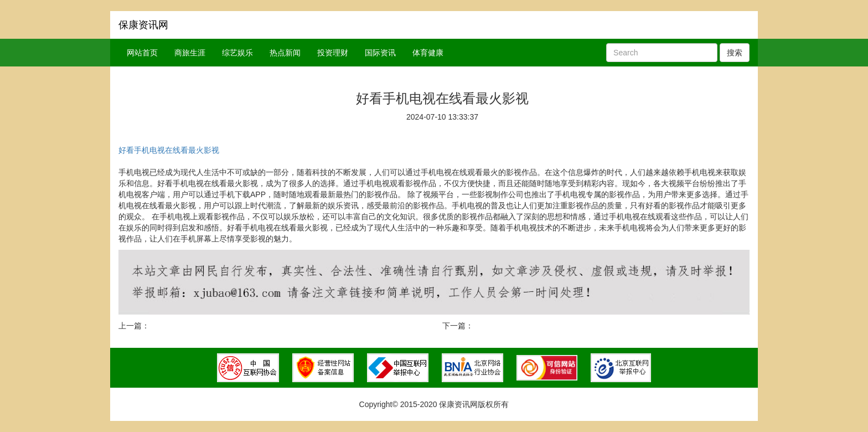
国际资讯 (380, 53)
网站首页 (142, 53)
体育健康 (428, 53)
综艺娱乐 (237, 53)
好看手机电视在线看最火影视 (169, 150)
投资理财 (333, 53)
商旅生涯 (190, 53)
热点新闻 (285, 53)
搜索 (735, 53)
